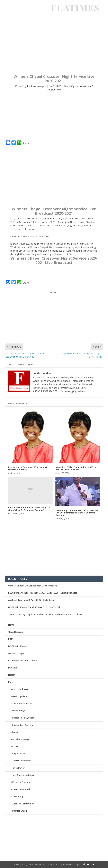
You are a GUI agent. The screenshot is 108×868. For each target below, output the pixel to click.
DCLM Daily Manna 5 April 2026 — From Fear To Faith (35, 607)
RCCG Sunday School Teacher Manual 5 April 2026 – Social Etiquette (43, 593)
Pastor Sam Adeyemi (23, 725)
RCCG (15, 746)
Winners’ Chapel (16, 653)
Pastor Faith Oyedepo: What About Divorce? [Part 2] (28, 468)
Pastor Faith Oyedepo (23, 718)
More (11, 682)
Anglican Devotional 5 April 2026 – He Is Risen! (31, 600)
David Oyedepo (73, 86)
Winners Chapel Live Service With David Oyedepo (33, 586)
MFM (11, 639)
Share (26, 143)
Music (15, 732)
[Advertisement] (54, 42)
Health (12, 675)
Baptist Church (20, 811)
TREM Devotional (21, 789)
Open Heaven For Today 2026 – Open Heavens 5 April (55, 864)
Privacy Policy (21, 864)
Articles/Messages (21, 739)
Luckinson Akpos (37, 86)
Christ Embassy (20, 689)
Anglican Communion (23, 804)
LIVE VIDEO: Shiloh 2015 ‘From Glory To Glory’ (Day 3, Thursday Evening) (29, 509)
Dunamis (13, 668)
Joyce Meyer (18, 768)
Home (11, 625)
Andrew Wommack (22, 761)
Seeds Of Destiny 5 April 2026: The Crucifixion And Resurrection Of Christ (45, 614)
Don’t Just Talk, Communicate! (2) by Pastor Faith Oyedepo (76, 468)
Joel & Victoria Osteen (23, 775)
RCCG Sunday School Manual (23, 661)
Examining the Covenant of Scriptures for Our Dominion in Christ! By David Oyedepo (77, 513)
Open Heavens (15, 632)
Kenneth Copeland (22, 782)
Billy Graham (19, 753)
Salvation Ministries (22, 703)
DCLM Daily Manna (18, 646)
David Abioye (19, 711)
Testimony (18, 796)
